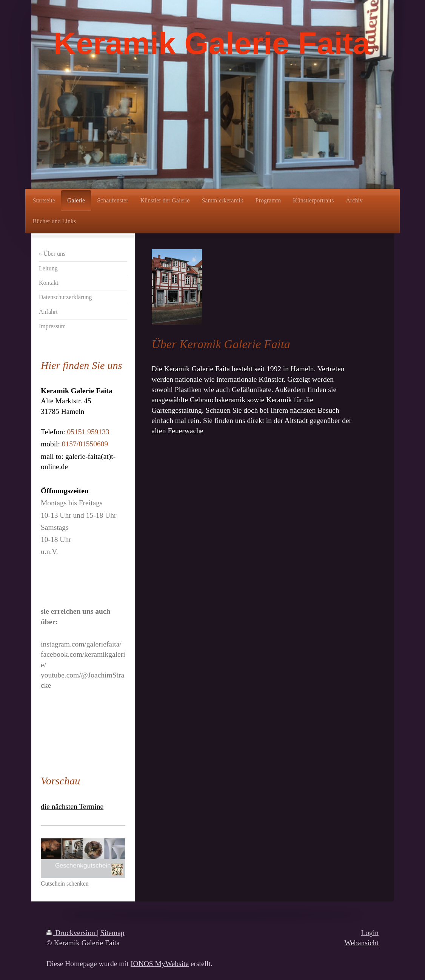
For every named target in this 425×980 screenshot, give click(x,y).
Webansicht (362, 943)
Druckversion (72, 933)
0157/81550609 (85, 444)
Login (370, 933)
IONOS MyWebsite (160, 964)
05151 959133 (88, 432)
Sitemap (112, 933)
